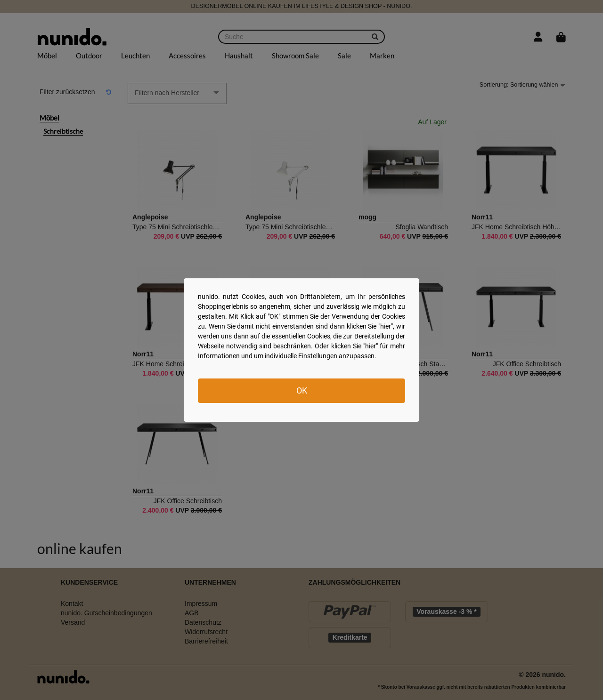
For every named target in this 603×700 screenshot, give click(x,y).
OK (302, 390)
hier (386, 326)
